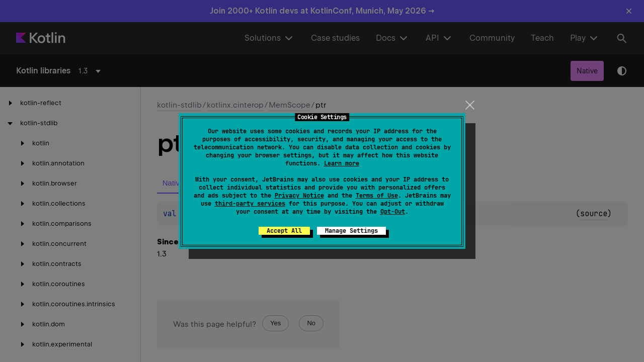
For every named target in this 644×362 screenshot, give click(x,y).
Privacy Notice (299, 196)
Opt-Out (393, 212)
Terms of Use (377, 196)
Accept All (284, 231)
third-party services (250, 204)
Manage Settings (351, 231)
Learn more (342, 163)
